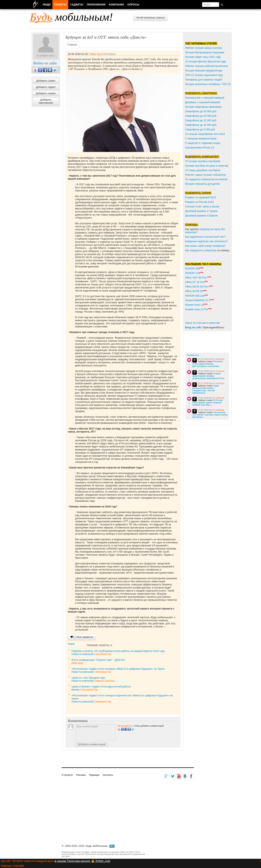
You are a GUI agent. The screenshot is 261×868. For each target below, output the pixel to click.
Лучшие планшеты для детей (202, 184)
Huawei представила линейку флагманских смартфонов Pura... (209, 376)
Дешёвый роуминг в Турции (201, 211)
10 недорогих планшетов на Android (206, 179)
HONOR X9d (192, 268)
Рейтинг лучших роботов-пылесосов (206, 66)
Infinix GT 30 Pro (195, 282)
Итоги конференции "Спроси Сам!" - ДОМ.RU (98, 660)
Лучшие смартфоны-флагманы (203, 107)
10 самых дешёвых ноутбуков (203, 170)
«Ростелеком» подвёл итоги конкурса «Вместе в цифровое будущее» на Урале (118, 669)
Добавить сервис (46, 93)
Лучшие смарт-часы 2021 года (203, 57)
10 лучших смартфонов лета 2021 (205, 134)
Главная (72, 45)
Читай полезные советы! (150, 18)
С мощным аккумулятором (201, 139)
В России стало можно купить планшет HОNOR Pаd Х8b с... (207, 403)
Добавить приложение (46, 101)
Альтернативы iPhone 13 (199, 148)
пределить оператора (204, 250)
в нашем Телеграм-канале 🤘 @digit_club (82, 861)
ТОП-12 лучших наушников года (204, 75)
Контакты (108, 775)
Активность (193, 355)
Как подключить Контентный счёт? (205, 237)
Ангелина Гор (103, 654)
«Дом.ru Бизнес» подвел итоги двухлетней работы (101, 687)
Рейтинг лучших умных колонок (204, 48)
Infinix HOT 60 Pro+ (196, 278)
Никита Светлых (105, 681)
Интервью (109, 54)
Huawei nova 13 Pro (196, 309)
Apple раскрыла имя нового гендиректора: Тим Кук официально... (206, 389)
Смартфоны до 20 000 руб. (201, 116)
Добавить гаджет (46, 87)
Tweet (71, 644)
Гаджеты (77, 5)
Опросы (133, 5)
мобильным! (71, 17)
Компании (117, 5)
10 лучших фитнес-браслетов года (205, 61)
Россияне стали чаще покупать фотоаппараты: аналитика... (208, 364)
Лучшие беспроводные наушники (205, 52)
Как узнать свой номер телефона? (205, 246)
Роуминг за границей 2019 (200, 197)
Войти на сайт (45, 63)
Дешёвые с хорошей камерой (202, 102)
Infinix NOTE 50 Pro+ (197, 287)
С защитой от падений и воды (203, 143)
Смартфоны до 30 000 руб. (201, 111)
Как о (188, 250)
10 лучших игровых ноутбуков (203, 161)
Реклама (81, 775)
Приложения (96, 5)
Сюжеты (60, 5)
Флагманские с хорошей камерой (205, 98)
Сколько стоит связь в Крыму (202, 206)
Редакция (94, 775)
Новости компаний (82, 654)
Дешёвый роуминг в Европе (201, 216)
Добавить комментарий (92, 744)
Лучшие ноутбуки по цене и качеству (207, 166)
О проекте (67, 775)
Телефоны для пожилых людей (204, 80)
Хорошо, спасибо (13, 866)
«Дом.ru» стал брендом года (88, 678)
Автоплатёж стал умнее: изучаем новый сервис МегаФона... (210, 415)
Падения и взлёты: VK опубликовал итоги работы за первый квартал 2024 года (118, 651)
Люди (47, 5)
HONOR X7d (192, 273)
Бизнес (76, 690)
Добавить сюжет (46, 81)
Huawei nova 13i (194, 305)
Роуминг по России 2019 (199, 202)
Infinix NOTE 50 (194, 291)
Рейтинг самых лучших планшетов (205, 175)
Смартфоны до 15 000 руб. (201, 120)
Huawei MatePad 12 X (198, 300)
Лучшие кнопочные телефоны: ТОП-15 (208, 84)
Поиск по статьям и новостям (202, 323)
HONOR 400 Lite (195, 296)
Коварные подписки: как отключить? (206, 241)
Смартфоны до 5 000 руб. (200, 129)
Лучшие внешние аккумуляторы (204, 71)
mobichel (220, 359)
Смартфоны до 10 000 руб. (201, 125)
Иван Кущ (96, 54)
